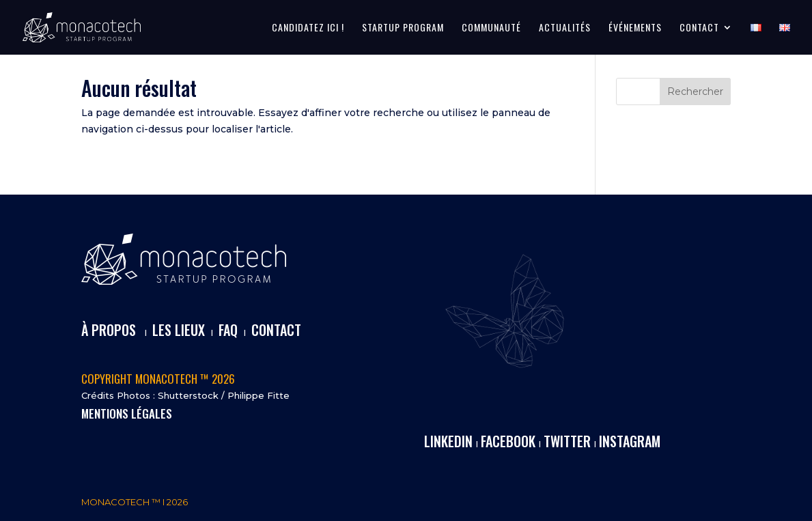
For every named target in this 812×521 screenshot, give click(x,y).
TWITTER (567, 441)
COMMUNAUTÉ (491, 28)
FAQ (228, 330)
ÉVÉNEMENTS (635, 28)
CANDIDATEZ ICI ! (308, 28)
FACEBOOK (508, 441)
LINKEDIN (448, 441)
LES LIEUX (179, 330)
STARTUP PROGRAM (403, 28)
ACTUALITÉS (565, 28)
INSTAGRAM (630, 441)
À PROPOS (109, 330)
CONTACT (699, 28)
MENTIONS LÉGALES (127, 413)
